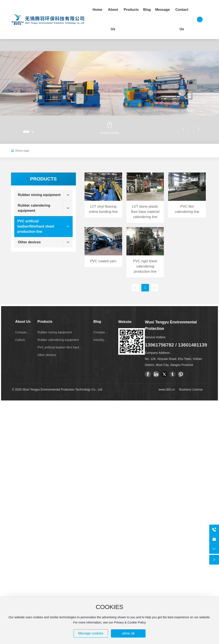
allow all (128, 633)
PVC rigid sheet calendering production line (145, 252)
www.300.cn (167, 389)
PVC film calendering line (187, 198)
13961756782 (159, 345)
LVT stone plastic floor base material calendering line (145, 198)
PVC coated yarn (103, 252)
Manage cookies (91, 633)
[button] (26, 132)
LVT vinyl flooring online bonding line (103, 198)
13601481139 (193, 345)
